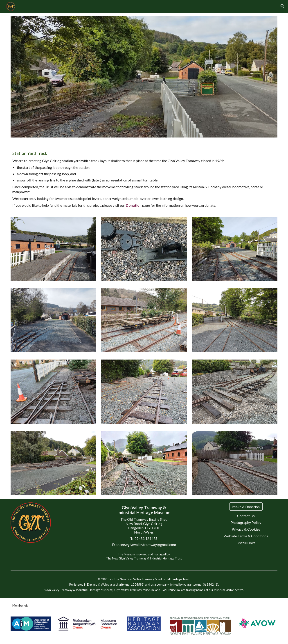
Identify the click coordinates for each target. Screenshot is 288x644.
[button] (283, 6)
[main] (144, 179)
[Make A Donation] (246, 507)
